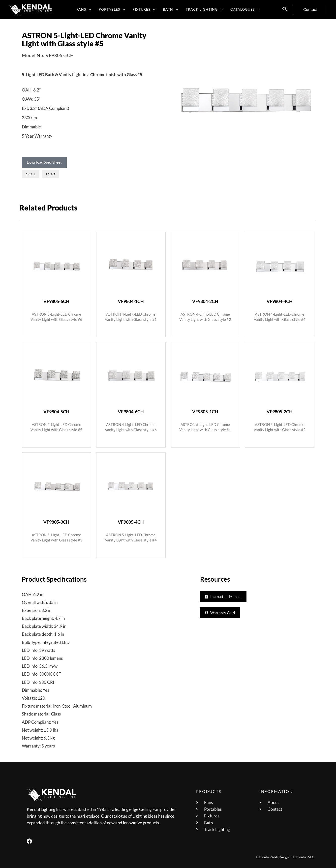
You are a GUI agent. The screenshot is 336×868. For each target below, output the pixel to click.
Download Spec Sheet (44, 162)
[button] (90, 9)
